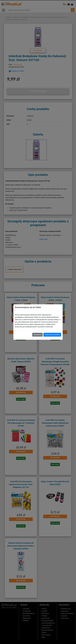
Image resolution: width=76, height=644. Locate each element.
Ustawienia (37, 335)
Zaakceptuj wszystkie (52, 335)
